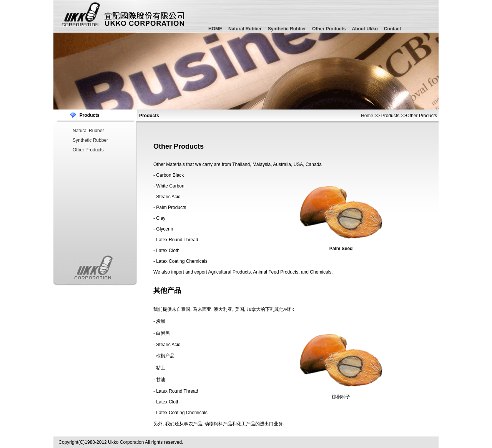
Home (367, 116)
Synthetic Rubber (287, 29)
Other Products (329, 29)
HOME (215, 29)
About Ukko (365, 29)
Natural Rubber (245, 29)
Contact (393, 29)
